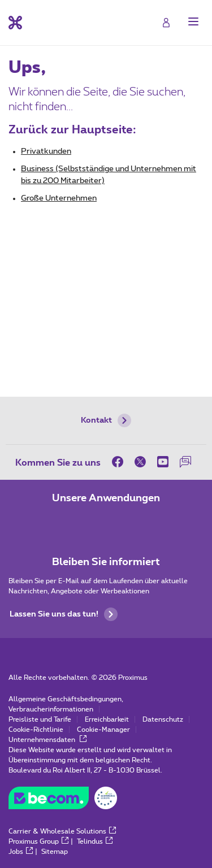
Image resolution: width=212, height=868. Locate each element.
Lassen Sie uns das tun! (64, 614)
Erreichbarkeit (107, 719)
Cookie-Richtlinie (36, 730)
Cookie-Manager (103, 730)
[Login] (166, 23)
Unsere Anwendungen (106, 498)
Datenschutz (163, 719)
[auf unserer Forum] (185, 462)
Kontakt (106, 420)
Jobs (21, 852)
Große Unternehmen (59, 198)
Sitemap (55, 852)
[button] (193, 21)
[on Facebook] (120, 462)
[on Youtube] (163, 462)
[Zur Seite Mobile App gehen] (75, 522)
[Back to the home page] (15, 23)
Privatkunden (46, 151)
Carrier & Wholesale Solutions (62, 831)
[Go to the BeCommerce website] (63, 801)
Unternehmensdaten (47, 740)
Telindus (95, 841)
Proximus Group (38, 841)
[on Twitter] (140, 462)
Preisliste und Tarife (40, 719)
